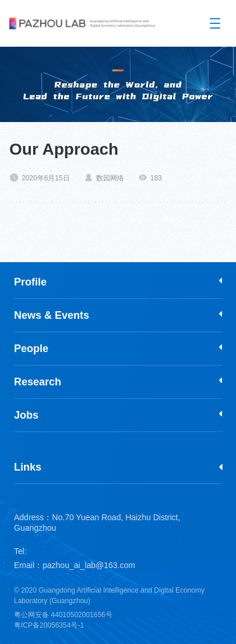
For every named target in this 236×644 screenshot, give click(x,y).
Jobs (26, 415)
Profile (30, 282)
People (31, 349)
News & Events (52, 315)
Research (38, 382)
